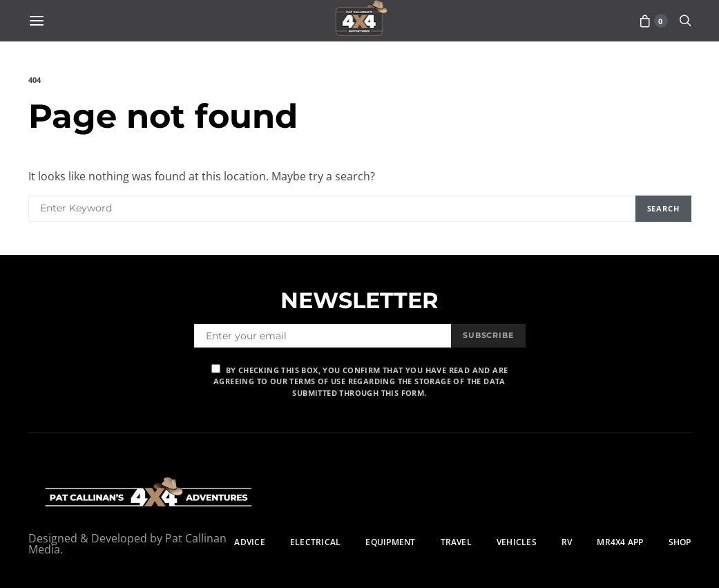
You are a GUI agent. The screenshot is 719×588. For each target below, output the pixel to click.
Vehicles (517, 542)
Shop (680, 542)
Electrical (315, 542)
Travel (456, 542)
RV (567, 542)
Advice (249, 542)
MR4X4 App (620, 542)
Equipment (390, 542)
